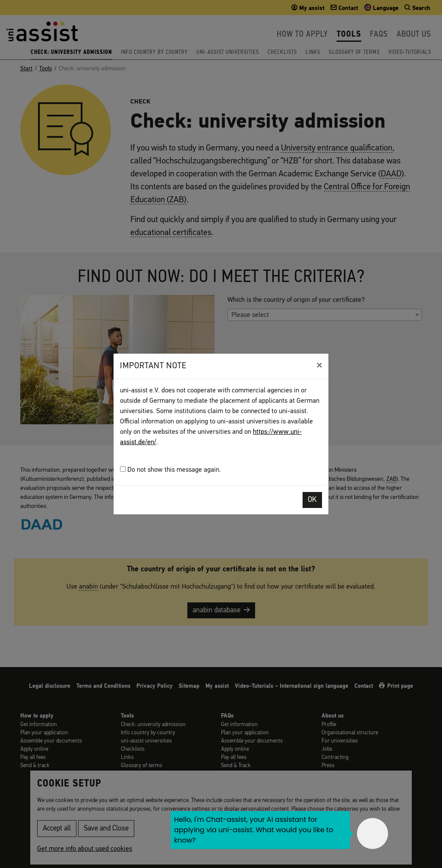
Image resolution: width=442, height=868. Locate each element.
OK (312, 500)
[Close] (319, 365)
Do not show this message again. (170, 470)
